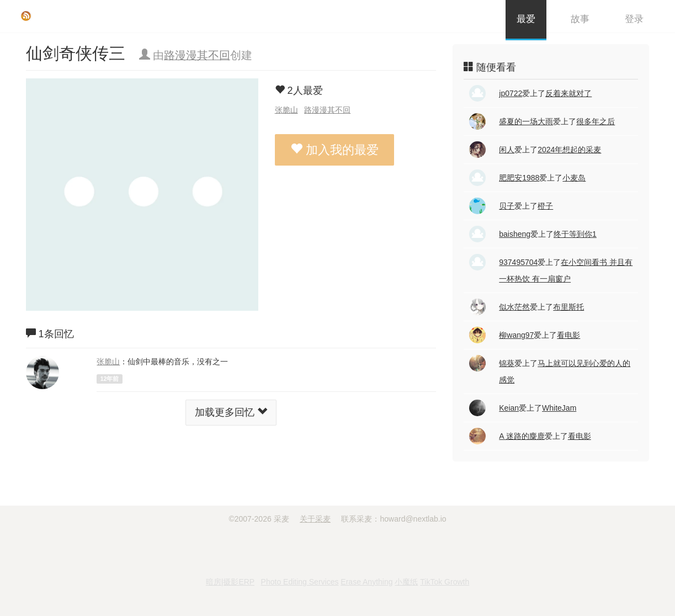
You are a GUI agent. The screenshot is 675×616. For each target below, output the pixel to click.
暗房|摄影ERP (230, 582)
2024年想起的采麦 (569, 150)
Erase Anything (366, 582)
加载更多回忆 (231, 412)
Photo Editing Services (300, 582)
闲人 (507, 150)
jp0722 (511, 93)
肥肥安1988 (519, 178)
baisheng (515, 234)
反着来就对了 (568, 93)
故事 (580, 19)
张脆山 (286, 110)
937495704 (518, 262)
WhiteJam (559, 408)
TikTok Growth (445, 582)
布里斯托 (568, 307)
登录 (634, 19)
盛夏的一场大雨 (526, 121)
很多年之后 (596, 121)
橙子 (545, 206)
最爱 (526, 19)
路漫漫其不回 (197, 55)
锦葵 (507, 363)
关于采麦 (315, 519)
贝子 (507, 206)
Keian (509, 408)
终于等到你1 (575, 234)
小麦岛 (574, 178)
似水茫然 (514, 307)
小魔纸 (406, 582)
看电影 (568, 335)
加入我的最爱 (334, 150)
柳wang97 (516, 335)
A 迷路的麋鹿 (522, 436)
